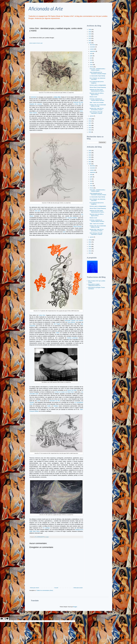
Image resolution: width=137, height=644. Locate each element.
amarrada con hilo (54, 401)
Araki (49, 406)
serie (38, 401)
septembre (93, 51)
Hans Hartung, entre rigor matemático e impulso (96, 113)
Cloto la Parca (77, 226)
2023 (90, 36)
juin (91, 58)
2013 (90, 132)
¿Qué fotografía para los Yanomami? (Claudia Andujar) (98, 73)
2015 (90, 128)
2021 (90, 41)
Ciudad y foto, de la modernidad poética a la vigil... (98, 105)
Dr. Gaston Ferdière (71, 218)
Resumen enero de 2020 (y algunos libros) (97, 94)
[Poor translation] (6, 619)
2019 (90, 119)
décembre (93, 45)
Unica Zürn (78, 104)
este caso (37, 211)
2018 (90, 121)
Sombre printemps (73, 338)
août (91, 53)
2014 (90, 130)
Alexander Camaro (70, 320)
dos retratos (80, 320)
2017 (90, 123)
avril (91, 62)
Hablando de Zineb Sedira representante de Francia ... (97, 90)
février (92, 67)
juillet (91, 56)
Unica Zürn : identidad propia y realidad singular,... (97, 69)
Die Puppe (57, 324)
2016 (90, 125)
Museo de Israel (72, 390)
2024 (90, 34)
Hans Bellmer (71, 322)
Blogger (75, 607)
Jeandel (32, 402)
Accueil (56, 588)
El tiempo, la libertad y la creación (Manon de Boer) (97, 100)
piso (64, 232)
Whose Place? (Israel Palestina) (98, 87)
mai (91, 60)
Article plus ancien (78, 588)
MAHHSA (34, 97)
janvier (92, 116)
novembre (93, 47)
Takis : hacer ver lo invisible (97, 103)
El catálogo (47, 528)
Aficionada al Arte (46, 9)
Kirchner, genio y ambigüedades (98, 85)
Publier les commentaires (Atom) (45, 590)
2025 (90, 32)
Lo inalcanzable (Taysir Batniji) (97, 76)
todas (58, 333)
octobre (92, 49)
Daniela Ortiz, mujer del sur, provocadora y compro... (97, 109)
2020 (90, 43)
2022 (90, 38)
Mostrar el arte (93, 97)
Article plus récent (34, 588)
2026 (90, 30)
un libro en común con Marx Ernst (64, 392)
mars (91, 65)
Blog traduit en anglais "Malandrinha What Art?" (94, 285)
